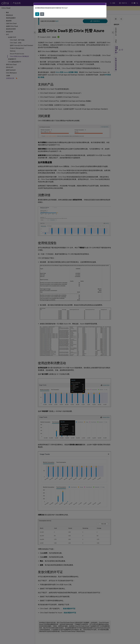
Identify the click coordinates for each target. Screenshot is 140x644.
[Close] (106, 4)
